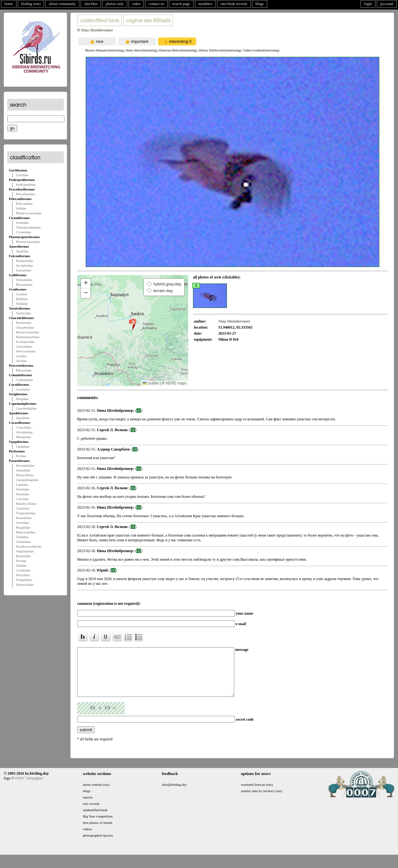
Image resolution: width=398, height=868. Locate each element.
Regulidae (23, 527)
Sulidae (21, 208)
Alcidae (21, 361)
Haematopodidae (28, 337)
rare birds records (234, 4)
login (368, 4)
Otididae (22, 304)
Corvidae (22, 499)
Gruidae (21, 294)
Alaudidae (23, 470)
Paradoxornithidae (29, 546)
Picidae (21, 456)
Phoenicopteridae (28, 242)
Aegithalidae (25, 551)
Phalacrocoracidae (29, 213)
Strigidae (22, 399)
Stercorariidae (26, 351)
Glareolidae (24, 346)
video (136, 4)
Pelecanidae (24, 204)
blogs (260, 4)
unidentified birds (99, 20)
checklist (91, 4)
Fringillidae (24, 580)
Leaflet (151, 383)
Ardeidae (22, 223)
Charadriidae (25, 327)
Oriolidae (23, 489)
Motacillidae (25, 475)
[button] (133, 324)
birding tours (31, 4)
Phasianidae (24, 284)
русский (387, 4)
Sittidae (21, 565)
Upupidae (23, 446)
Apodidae (23, 418)
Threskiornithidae (28, 227)
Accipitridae (24, 265)
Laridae (21, 356)
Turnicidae (23, 313)
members (205, 4)
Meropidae (23, 437)
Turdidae (22, 537)
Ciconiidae (23, 232)
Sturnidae (23, 494)
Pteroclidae (24, 370)
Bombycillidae (26, 504)
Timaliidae (23, 542)
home (9, 4)
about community (62, 4)
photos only (115, 4)
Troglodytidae (26, 513)
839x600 (148, 20)
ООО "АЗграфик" (29, 788)
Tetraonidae (24, 280)
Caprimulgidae (26, 408)
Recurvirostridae (27, 332)
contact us (156, 4)
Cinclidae (23, 508)
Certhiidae (23, 570)
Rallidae (22, 299)
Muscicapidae (26, 532)
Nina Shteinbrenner (97, 30)
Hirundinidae (25, 465)
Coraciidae (23, 427)
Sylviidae (23, 523)
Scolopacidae (25, 342)
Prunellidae (24, 518)
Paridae (21, 561)
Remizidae (23, 556)
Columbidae (24, 380)
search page (181, 4)
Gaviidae (22, 175)
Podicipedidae (26, 184)
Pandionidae (24, 261)
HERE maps (176, 383)
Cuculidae (23, 389)
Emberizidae (25, 584)
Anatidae (22, 251)
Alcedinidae (24, 432)
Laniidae (22, 484)
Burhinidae (24, 323)
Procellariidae (26, 194)
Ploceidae (23, 575)
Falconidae (23, 270)
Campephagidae (27, 480)
